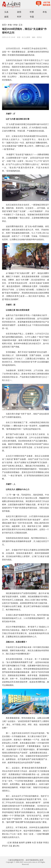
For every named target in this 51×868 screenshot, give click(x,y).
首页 (4, 25)
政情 (19, 12)
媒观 (6, 17)
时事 (32, 12)
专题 (32, 17)
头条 (6, 12)
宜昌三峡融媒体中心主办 (13, 4)
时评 (19, 17)
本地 (45, 12)
